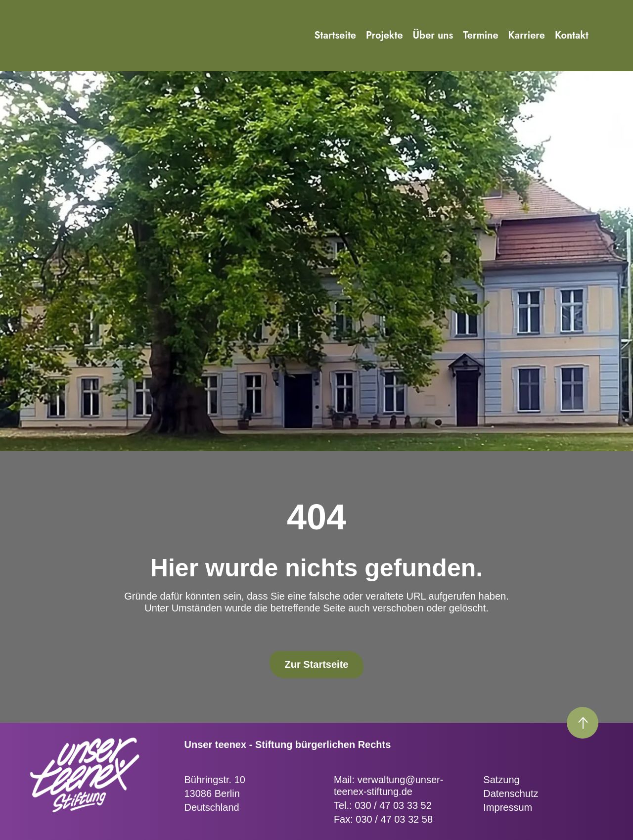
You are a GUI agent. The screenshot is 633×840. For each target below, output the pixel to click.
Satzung (501, 780)
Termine (480, 35)
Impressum (508, 807)
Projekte (384, 35)
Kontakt (572, 35)
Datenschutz (511, 793)
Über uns (433, 35)
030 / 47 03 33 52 (393, 805)
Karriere (527, 35)
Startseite (335, 35)
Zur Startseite (317, 664)
